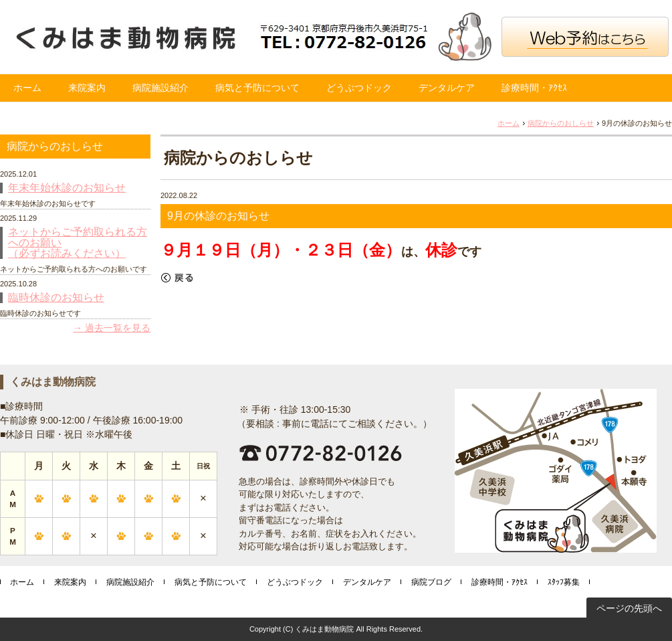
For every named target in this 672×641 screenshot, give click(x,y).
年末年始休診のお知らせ (67, 188)
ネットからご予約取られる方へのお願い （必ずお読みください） (78, 243)
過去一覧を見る (118, 328)
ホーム (27, 88)
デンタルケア (447, 88)
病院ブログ (431, 582)
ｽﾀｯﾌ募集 (564, 582)
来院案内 (87, 88)
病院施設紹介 (160, 88)
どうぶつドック (359, 88)
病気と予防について (257, 88)
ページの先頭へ (629, 608)
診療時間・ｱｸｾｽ (534, 88)
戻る (177, 278)
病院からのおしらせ (561, 123)
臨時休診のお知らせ (56, 298)
